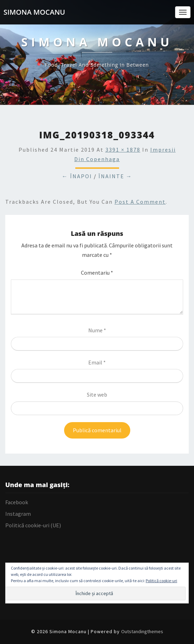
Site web (97, 395)
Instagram (18, 514)
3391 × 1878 (123, 150)
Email (97, 362)
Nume (97, 330)
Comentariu (97, 273)
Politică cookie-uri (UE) (33, 525)
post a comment (140, 202)
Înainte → (115, 176)
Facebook (17, 502)
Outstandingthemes (142, 631)
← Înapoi (77, 176)
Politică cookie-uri (161, 581)
